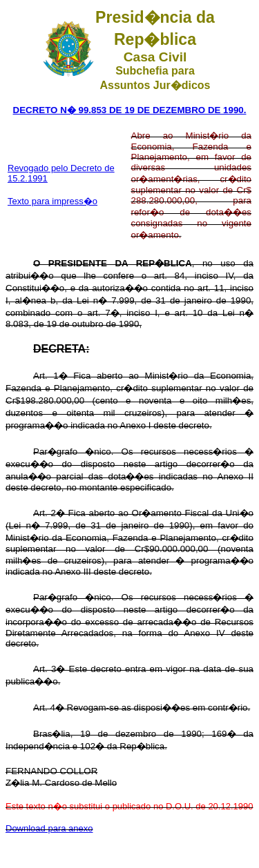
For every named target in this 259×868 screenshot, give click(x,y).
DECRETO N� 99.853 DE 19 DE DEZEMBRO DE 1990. (130, 110)
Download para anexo (49, 828)
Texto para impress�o (52, 201)
